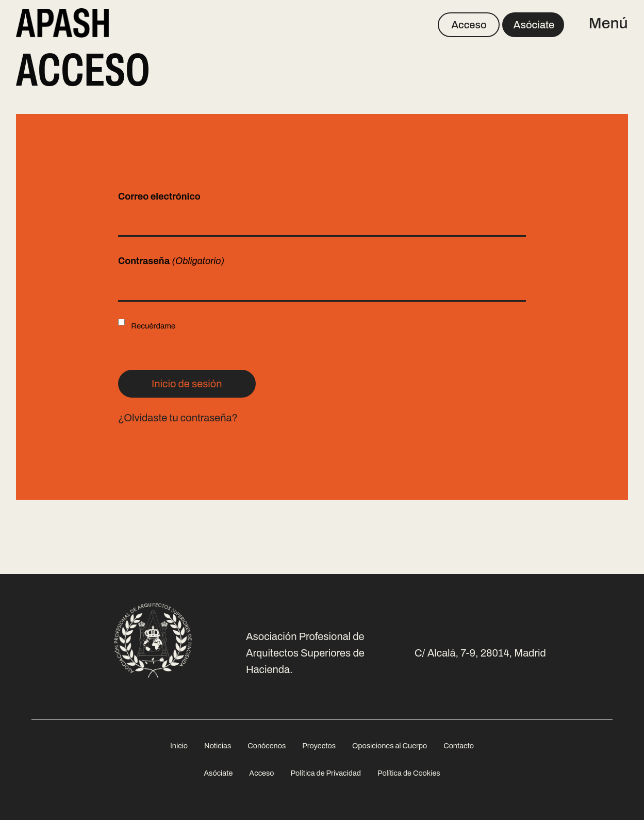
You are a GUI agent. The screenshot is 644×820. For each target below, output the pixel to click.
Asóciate (534, 25)
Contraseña (171, 261)
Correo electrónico (159, 196)
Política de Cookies (409, 773)
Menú (608, 23)
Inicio (179, 746)
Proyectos (319, 746)
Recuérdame (153, 326)
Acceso (469, 25)
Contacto (459, 746)
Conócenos (267, 746)
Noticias (218, 746)
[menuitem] (179, 746)
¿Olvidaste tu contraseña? (178, 418)
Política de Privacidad (326, 773)
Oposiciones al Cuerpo (390, 746)
